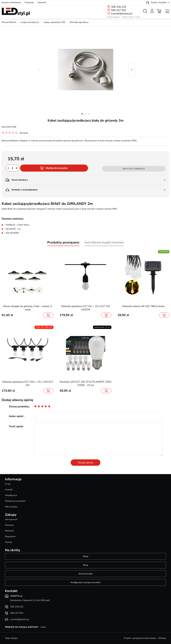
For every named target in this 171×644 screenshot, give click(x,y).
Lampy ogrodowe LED (54, 22)
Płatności (9, 531)
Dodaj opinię (85, 463)
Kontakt (9, 490)
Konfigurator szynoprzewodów (86, 582)
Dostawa (9, 525)
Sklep (85, 556)
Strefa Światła (85, 574)
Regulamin (10, 536)
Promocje (29, 3)
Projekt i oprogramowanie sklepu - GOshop (145, 638)
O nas (8, 484)
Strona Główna (9, 22)
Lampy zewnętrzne (30, 22)
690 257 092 (119, 10)
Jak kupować (11, 519)
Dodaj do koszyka (57, 168)
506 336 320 (119, 7)
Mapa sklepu (11, 638)
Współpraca (11, 495)
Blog (85, 565)
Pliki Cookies (11, 507)
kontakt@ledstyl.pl (122, 14)
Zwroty (9, 542)
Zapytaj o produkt (134, 169)
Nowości (42, 3)
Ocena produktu (19, 407)
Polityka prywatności (15, 501)
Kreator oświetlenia (11, 3)
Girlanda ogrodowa (79, 22)
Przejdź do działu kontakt (22, 627)
